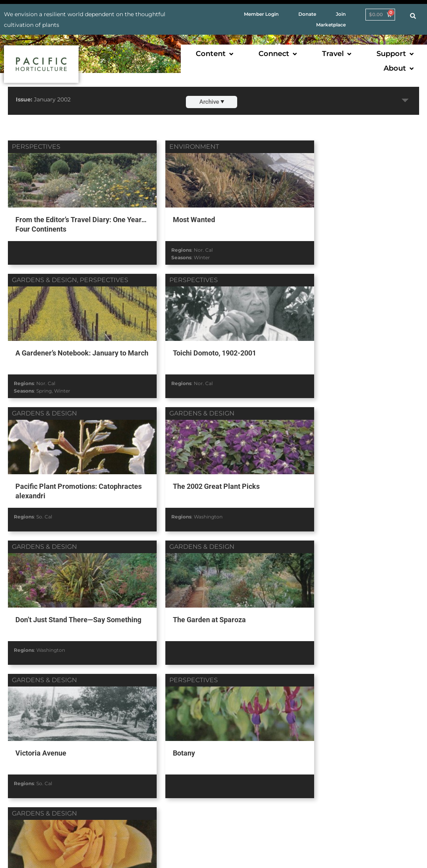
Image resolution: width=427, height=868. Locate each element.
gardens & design (325, 147)
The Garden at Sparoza (191, 480)
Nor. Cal (186, 248)
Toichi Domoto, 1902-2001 (56, 349)
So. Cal (184, 379)
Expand (405, 101)
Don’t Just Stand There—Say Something (59, 485)
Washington (331, 379)
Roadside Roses (180, 611)
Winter (184, 255)
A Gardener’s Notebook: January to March (350, 223)
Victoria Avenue (320, 480)
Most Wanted (176, 218)
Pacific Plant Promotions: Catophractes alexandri (196, 354)
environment (177, 147)
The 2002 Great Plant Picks (338, 349)
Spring (324, 255)
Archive (212, 102)
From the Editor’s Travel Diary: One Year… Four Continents (70, 223)
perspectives (36, 147)
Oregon (207, 641)
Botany (26, 611)
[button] (215, 54)
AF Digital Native (390, 850)
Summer (205, 648)
